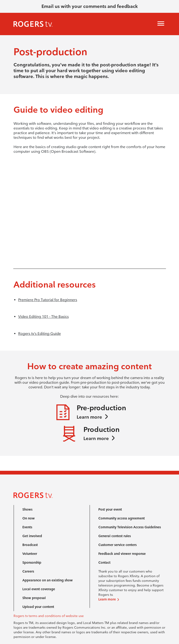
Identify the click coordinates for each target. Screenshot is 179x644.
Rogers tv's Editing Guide (40, 334)
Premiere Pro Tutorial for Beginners (48, 300)
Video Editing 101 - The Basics (43, 317)
